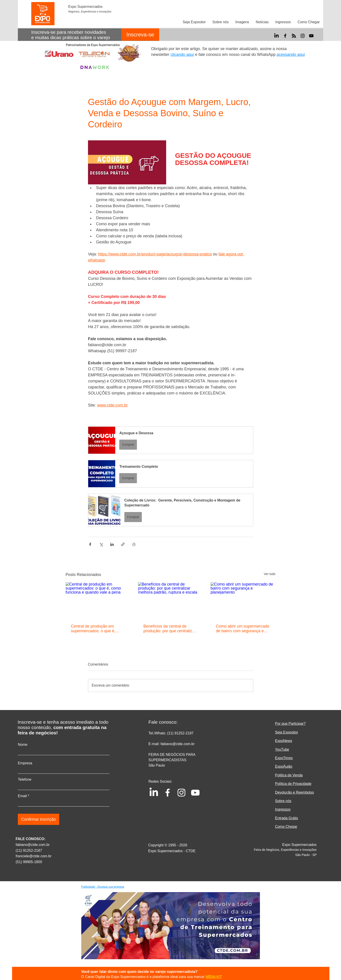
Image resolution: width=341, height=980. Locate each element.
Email (22, 796)
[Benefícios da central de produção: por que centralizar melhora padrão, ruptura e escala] (170, 601)
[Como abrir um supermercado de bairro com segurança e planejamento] (243, 600)
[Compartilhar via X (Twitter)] (101, 544)
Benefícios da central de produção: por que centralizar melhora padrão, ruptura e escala (169, 629)
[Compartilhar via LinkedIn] (112, 544)
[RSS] (294, 36)
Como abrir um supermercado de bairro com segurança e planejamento (243, 629)
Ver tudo (270, 574)
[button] (171, 440)
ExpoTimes (284, 758)
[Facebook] (285, 36)
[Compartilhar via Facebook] (90, 544)
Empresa (25, 763)
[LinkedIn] (276, 36)
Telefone (25, 780)
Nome (23, 745)
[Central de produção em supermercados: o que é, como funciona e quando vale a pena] (98, 600)
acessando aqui (291, 55)
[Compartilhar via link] (123, 544)
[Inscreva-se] (140, 35)
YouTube (282, 749)
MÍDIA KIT (214, 977)
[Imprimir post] (134, 544)
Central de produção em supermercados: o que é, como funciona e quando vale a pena (97, 629)
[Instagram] (303, 36)
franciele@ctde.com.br (33, 856)
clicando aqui (182, 55)
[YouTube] (311, 36)
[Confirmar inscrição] (39, 819)
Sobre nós (283, 801)
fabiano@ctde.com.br (33, 845)
